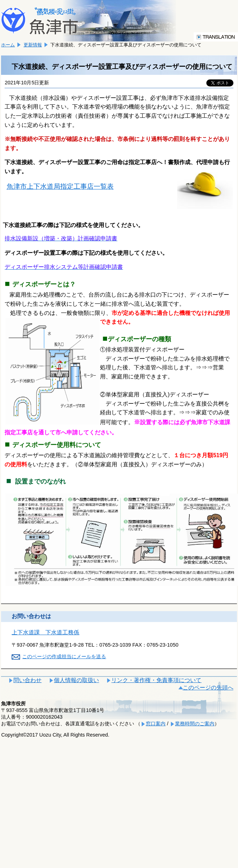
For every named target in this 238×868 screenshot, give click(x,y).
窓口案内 (156, 724)
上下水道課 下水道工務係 (45, 632)
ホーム (8, 45)
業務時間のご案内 (195, 724)
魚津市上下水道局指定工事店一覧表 (60, 186)
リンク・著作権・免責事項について (156, 680)
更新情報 (33, 45)
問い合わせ (27, 680)
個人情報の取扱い (76, 680)
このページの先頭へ (208, 688)
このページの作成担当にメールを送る (64, 656)
